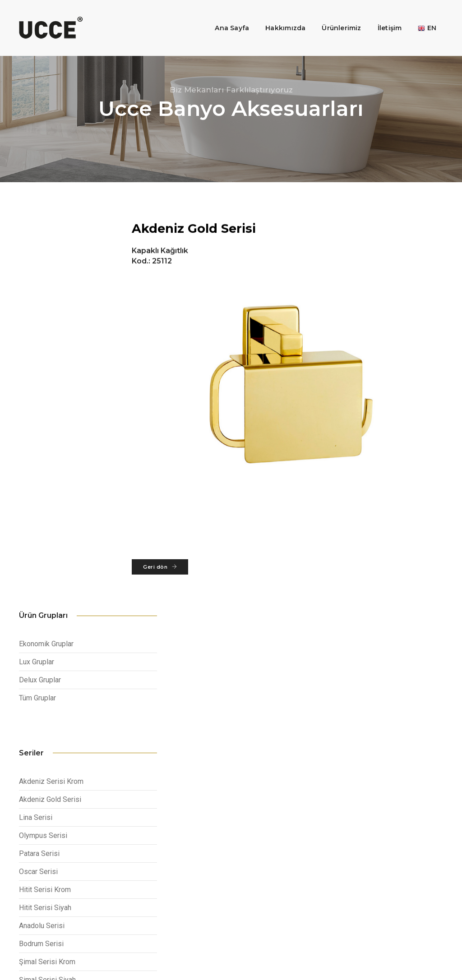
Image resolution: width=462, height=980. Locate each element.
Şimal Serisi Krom (47, 583)
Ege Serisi (35, 656)
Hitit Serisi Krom (45, 511)
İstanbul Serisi (42, 619)
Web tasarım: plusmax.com (409, 953)
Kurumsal (154, 839)
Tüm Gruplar (37, 315)
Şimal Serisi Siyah (47, 601)
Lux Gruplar (37, 279)
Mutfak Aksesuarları (167, 861)
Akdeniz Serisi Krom (51, 403)
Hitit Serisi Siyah (45, 529)
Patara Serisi (39, 475)
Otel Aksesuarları (164, 872)
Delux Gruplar (40, 297)
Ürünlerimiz (335, 16)
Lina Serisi (36, 439)
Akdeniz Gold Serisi (50, 421)
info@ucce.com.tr (400, 837)
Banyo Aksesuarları (166, 850)
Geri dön (177, 574)
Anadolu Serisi (42, 547)
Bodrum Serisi (41, 565)
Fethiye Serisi (41, 674)
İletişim (383, 16)
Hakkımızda (279, 16)
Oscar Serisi (38, 493)
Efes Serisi (37, 637)
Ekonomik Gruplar (46, 261)
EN (420, 16)
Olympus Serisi (43, 457)
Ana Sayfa (225, 16)
